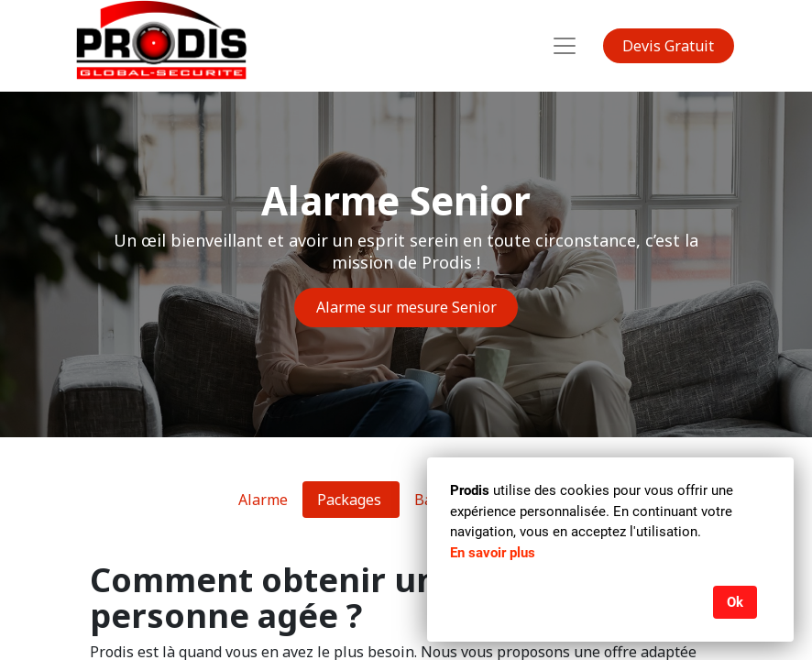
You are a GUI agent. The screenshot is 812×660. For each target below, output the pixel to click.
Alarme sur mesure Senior (406, 307)
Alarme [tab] (263, 500)
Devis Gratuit (668, 46)
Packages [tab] (351, 500)
